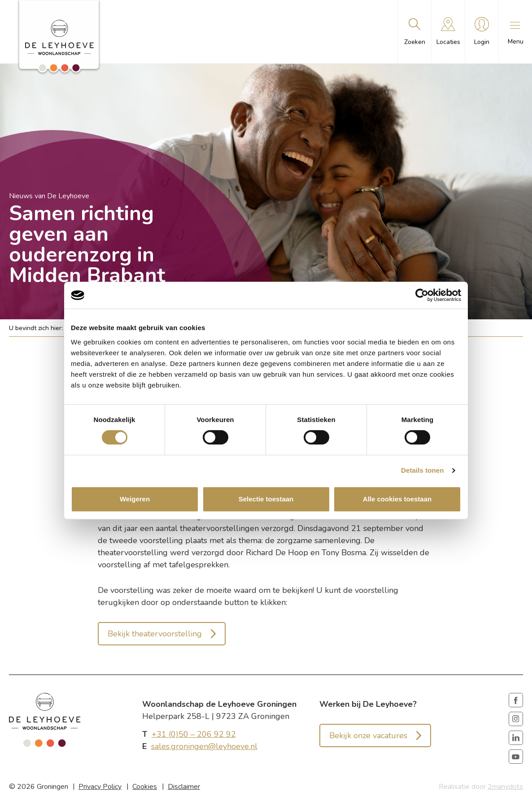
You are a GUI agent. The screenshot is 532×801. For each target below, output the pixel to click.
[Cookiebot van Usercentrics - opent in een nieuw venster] (422, 295)
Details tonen (422, 470)
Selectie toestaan (266, 499)
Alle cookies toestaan (397, 499)
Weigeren (135, 499)
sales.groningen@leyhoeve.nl (204, 746)
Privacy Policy (100, 787)
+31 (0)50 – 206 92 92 (194, 734)
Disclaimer (184, 787)
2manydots (505, 787)
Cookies (145, 787)
